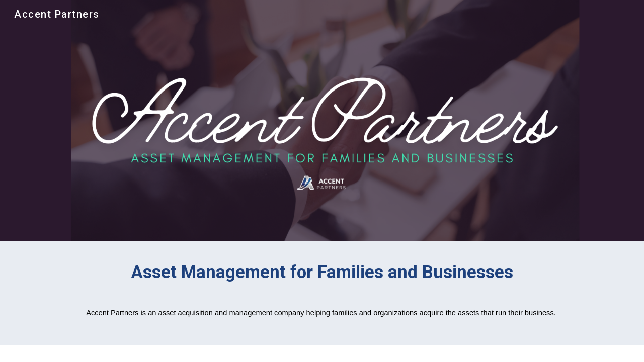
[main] (322, 277)
